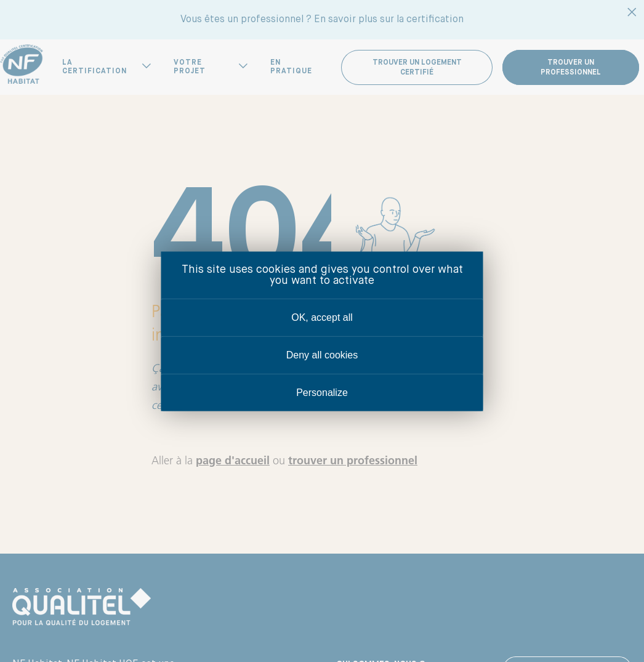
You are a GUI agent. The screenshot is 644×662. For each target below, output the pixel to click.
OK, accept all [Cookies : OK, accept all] (322, 317)
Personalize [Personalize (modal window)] (322, 392)
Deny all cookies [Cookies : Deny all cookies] (322, 354)
